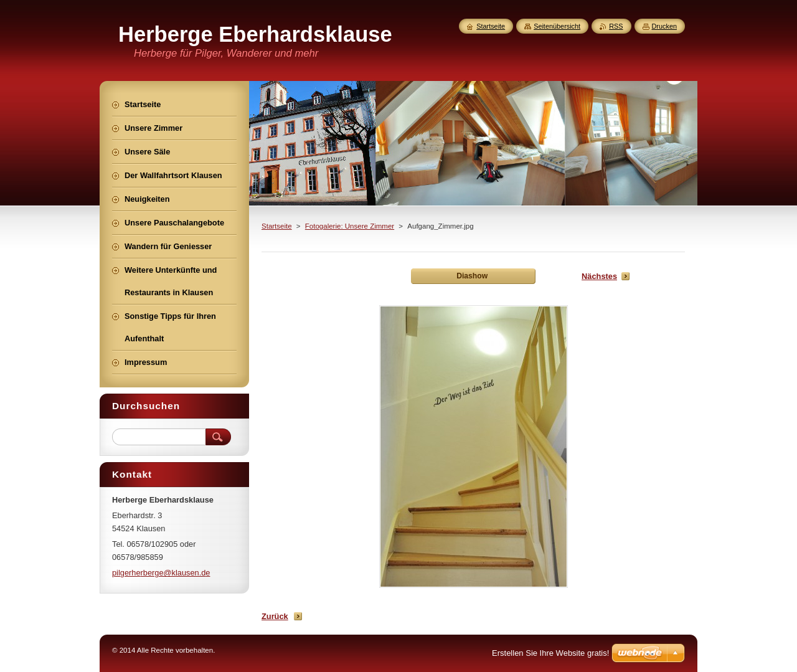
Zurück (275, 616)
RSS (616, 26)
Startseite (277, 226)
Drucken (665, 26)
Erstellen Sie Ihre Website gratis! (550, 653)
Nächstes (599, 276)
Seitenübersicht (557, 26)
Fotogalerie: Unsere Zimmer (350, 226)
